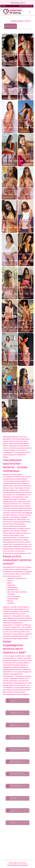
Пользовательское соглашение (17, 865)
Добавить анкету (18, 3)
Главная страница (17, 21)
